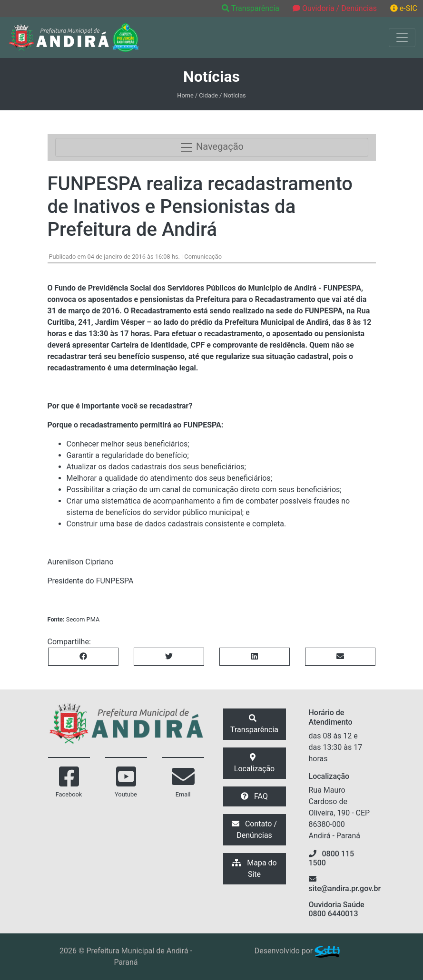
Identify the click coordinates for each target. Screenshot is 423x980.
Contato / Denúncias (254, 830)
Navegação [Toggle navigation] (211, 147)
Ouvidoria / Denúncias (335, 8)
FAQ (254, 796)
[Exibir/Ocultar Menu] (402, 38)
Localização (254, 763)
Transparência (251, 8)
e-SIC (404, 8)
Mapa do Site (254, 868)
